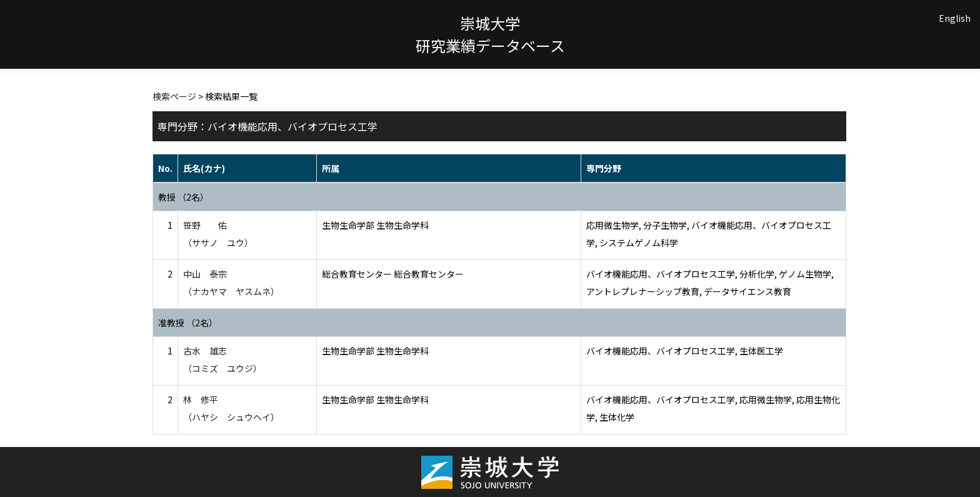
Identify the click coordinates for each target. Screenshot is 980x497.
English (955, 18)
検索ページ (174, 96)
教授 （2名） (183, 197)
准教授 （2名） (188, 323)
